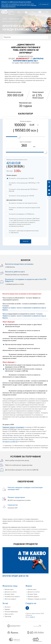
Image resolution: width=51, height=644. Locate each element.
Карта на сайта (9, 614)
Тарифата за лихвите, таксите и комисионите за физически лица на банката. (24, 309)
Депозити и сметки (11, 592)
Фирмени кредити (33, 597)
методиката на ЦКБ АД (10, 442)
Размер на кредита (26, 121)
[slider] (19, 137)
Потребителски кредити (12, 597)
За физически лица (14, 19)
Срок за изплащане (25, 142)
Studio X (33, 617)
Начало (5, 19)
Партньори (8, 616)
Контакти (8, 607)
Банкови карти (9, 589)
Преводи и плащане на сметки (37, 599)
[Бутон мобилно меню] (47, 12)
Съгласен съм (45, 4)
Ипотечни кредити (27, 19)
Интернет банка (9, 594)
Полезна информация (11, 612)
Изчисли (26, 241)
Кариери (7, 609)
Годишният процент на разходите (13, 427)
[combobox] (33, 12)
